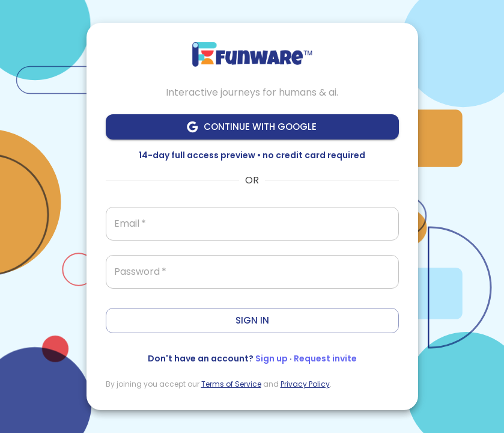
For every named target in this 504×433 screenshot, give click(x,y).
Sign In (252, 321)
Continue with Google (252, 127)
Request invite (325, 358)
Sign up (272, 358)
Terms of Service (231, 384)
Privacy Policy (305, 384)
